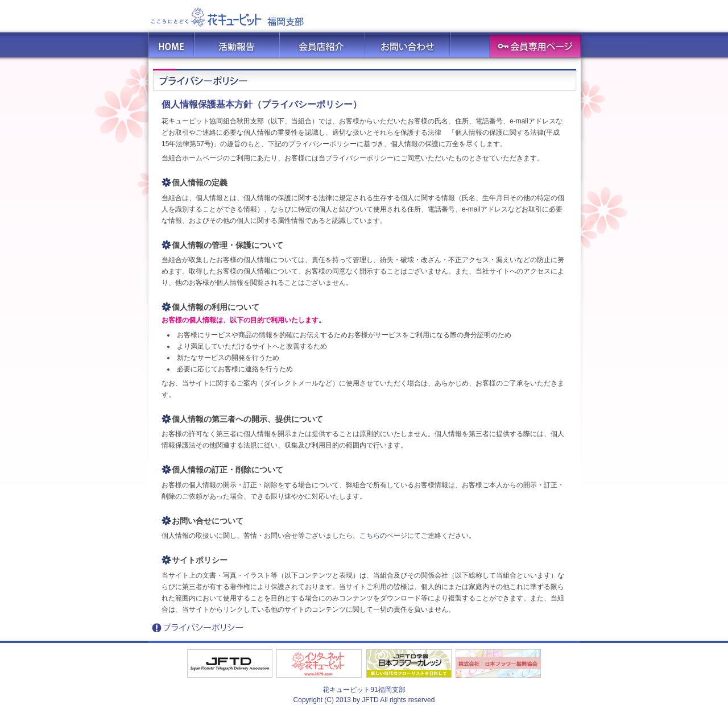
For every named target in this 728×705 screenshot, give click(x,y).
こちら (370, 536)
